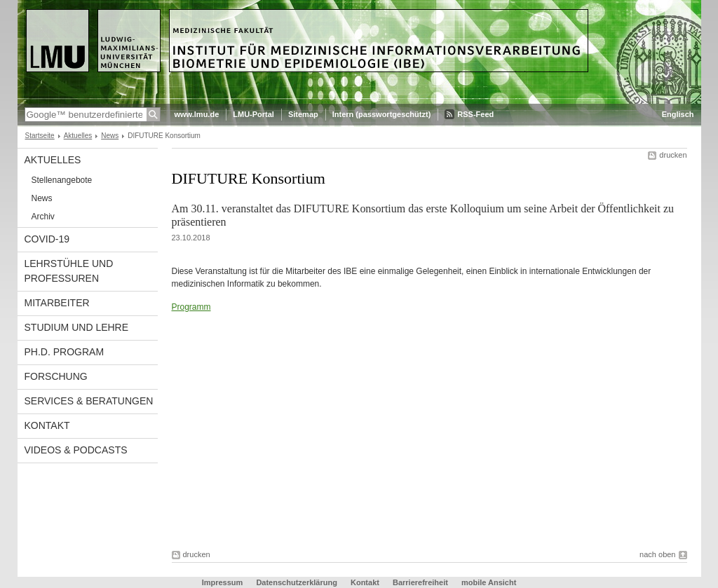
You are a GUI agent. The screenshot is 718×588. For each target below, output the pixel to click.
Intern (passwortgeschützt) (382, 114)
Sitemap (303, 114)
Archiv (43, 217)
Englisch (678, 114)
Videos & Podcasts (76, 450)
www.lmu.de (197, 114)
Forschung (56, 376)
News (110, 136)
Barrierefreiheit (421, 582)
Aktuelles (78, 136)
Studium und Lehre (77, 327)
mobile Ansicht (489, 582)
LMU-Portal (253, 114)
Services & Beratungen (89, 401)
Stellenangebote (62, 180)
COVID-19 (47, 239)
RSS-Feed (475, 114)
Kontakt (47, 425)
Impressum (223, 582)
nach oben (657, 554)
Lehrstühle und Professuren (69, 271)
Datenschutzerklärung (297, 582)
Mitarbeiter (57, 303)
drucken (673, 155)
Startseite (40, 136)
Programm (191, 307)
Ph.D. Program (65, 352)
